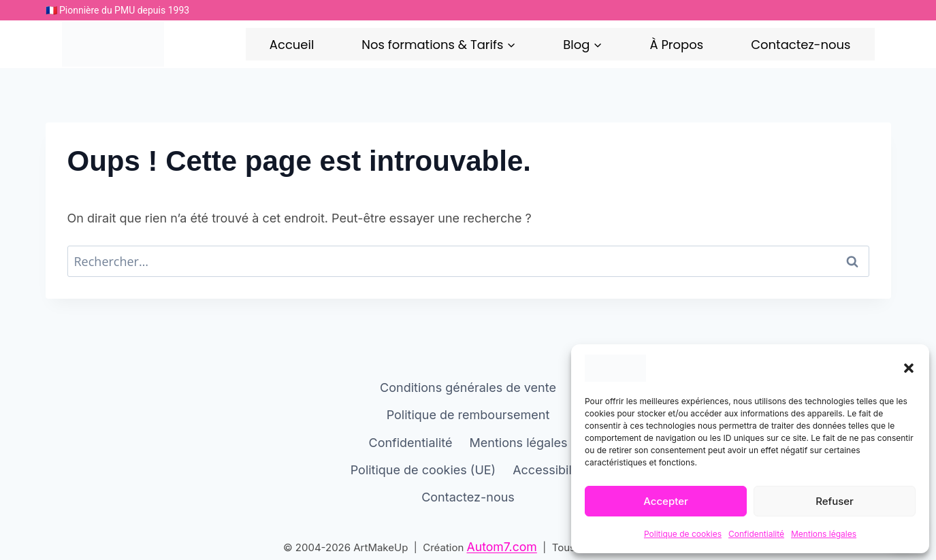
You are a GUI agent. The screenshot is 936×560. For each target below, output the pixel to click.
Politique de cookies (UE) (423, 469)
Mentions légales (824, 534)
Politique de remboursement (468, 415)
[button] (909, 368)
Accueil (292, 45)
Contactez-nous (801, 45)
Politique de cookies (683, 534)
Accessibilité (549, 469)
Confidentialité (756, 534)
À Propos (676, 45)
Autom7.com (502, 547)
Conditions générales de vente (468, 387)
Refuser (835, 501)
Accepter (666, 501)
